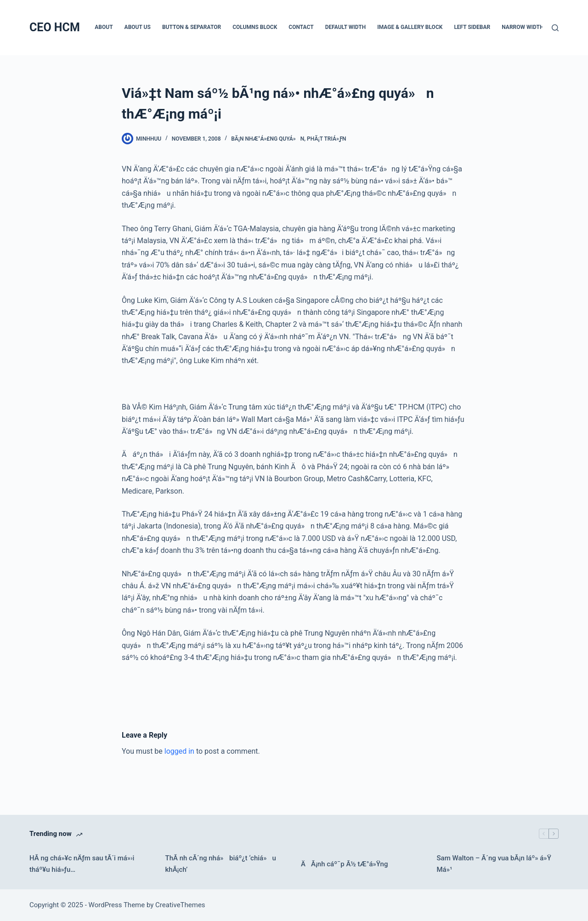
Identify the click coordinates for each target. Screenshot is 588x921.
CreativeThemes (180, 905)
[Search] (555, 28)
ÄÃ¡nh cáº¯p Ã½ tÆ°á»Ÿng (344, 864)
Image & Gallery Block (410, 27)
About (104, 27)
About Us (138, 27)
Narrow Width (523, 27)
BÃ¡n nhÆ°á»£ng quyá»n (268, 139)
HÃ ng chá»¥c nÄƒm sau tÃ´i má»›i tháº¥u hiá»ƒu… (82, 864)
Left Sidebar (472, 27)
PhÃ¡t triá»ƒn (326, 139)
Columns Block (255, 27)
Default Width (346, 27)
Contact (301, 27)
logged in (179, 751)
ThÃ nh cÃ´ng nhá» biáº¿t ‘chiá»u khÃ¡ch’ (221, 864)
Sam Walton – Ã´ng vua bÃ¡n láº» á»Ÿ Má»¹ (494, 864)
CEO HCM (55, 27)
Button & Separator (192, 27)
